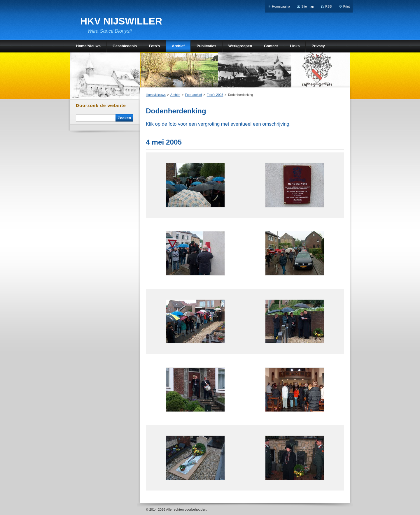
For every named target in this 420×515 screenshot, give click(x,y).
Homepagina (281, 6)
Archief (175, 95)
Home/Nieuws (156, 95)
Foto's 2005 (215, 95)
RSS (328, 6)
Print (346, 6)
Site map (308, 6)
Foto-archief (193, 95)
